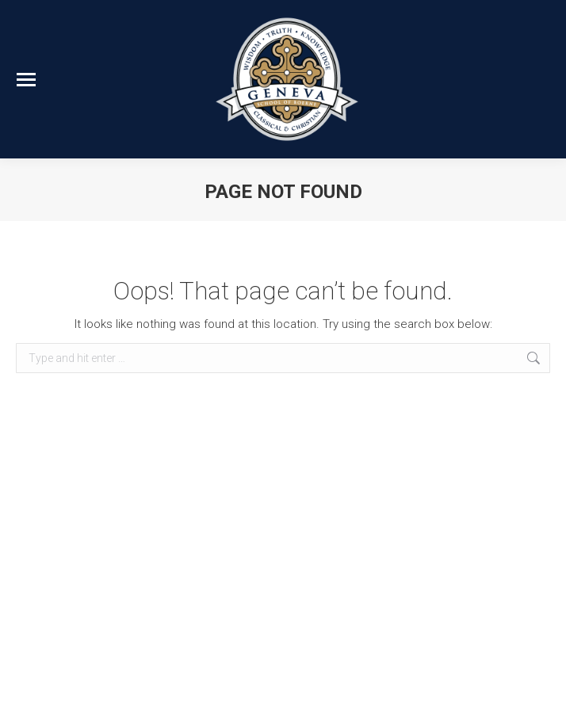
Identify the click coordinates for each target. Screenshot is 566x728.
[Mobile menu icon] (26, 80)
